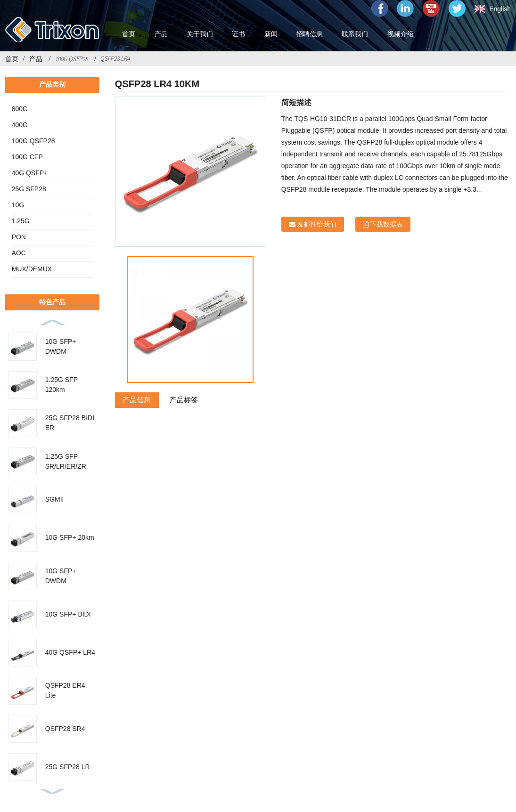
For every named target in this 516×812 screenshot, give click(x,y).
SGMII (55, 499)
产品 (36, 59)
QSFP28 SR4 (65, 729)
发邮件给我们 (317, 224)
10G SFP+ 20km (70, 537)
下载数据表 (386, 224)
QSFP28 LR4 (115, 58)
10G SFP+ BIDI (68, 614)
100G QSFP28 (72, 59)
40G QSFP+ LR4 (70, 652)
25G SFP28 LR (68, 767)
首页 (12, 59)
